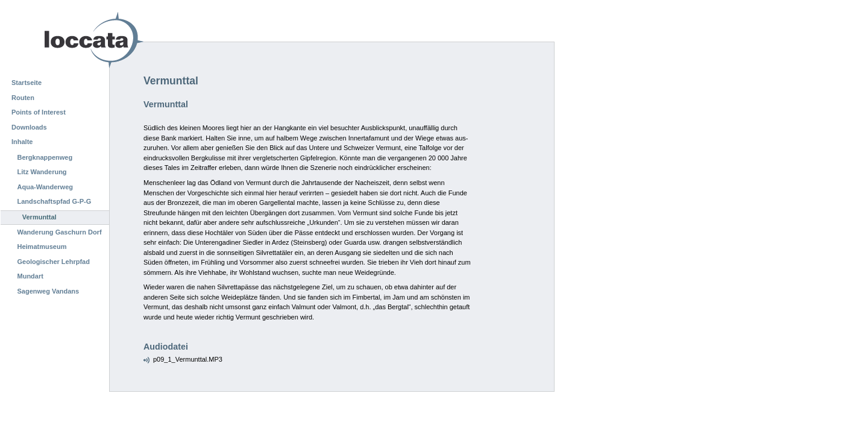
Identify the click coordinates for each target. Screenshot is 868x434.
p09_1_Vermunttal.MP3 (188, 359)
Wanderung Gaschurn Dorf (60, 232)
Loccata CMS (63, 40)
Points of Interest (39, 112)
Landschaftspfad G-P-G (55, 201)
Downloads (29, 127)
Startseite (27, 83)
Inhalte (22, 142)
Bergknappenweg (45, 157)
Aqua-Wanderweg (46, 187)
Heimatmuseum (42, 247)
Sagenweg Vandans (49, 291)
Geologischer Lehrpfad (54, 262)
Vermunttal (39, 217)
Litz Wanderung (42, 172)
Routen (23, 98)
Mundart (30, 276)
